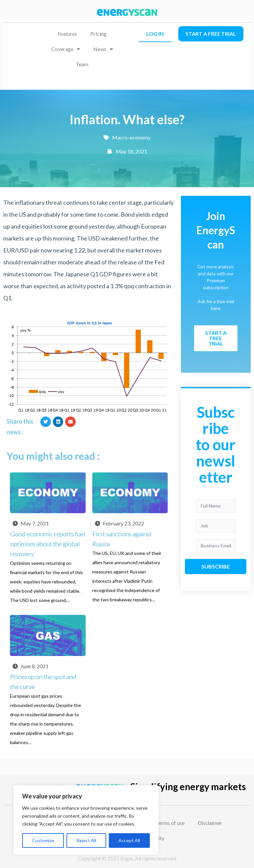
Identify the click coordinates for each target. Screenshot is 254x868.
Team (82, 64)
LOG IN (155, 34)
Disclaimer (211, 823)
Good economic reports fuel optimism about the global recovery (48, 544)
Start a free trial (211, 34)
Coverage (66, 49)
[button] (46, 422)
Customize (43, 840)
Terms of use (171, 823)
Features (67, 34)
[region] (86, 820)
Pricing (98, 34)
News (103, 49)
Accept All (129, 840)
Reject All (86, 840)
